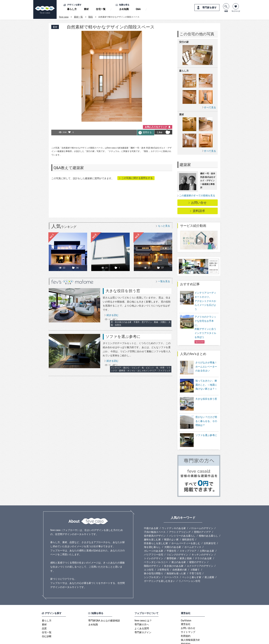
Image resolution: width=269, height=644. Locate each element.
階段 (91, 17)
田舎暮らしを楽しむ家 (156, 527)
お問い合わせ (188, 612)
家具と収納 (186, 542)
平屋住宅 (171, 534)
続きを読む (113, 315)
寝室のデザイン (198, 546)
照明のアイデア (202, 516)
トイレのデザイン (154, 542)
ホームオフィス (193, 531)
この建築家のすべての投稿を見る (197, 195)
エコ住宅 (149, 553)
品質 (44, 612)
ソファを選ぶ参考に (123, 337)
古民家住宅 (210, 527)
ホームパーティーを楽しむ (186, 527)
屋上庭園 (209, 561)
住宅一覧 (101, 9)
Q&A (138, 9)
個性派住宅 (188, 523)
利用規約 (186, 620)
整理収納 (171, 542)
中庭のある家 (151, 512)
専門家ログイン (143, 616)
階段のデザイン (152, 549)
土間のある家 (207, 534)
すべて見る (210, 107)
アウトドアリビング (180, 516)
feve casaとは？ (143, 604)
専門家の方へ (142, 608)
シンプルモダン (152, 561)
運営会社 (186, 608)
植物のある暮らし (208, 519)
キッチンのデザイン (202, 538)
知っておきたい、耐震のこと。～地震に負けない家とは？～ (206, 382)
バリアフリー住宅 (154, 538)
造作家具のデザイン (155, 519)
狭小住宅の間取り (154, 557)
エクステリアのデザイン (200, 549)
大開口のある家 (173, 531)
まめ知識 (124, 9)
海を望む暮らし (152, 531)
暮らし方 (72, 9)
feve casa (64, 17)
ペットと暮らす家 (192, 561)
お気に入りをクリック (156, 127)
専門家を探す (209, 8)
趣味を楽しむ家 (152, 523)
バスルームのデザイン (201, 512)
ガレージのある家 (154, 534)
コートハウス (171, 561)
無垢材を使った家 (176, 557)
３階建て (195, 553)
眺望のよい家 (171, 523)
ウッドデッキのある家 (174, 512)
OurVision (186, 604)
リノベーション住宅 (189, 565)
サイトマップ (188, 616)
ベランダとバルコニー (156, 546)
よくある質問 (142, 612)
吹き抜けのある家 (174, 549)
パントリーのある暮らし (182, 519)
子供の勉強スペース (155, 516)
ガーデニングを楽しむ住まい (160, 565)
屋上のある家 (179, 546)
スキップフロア (188, 534)
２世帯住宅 (163, 553)
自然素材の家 (180, 553)
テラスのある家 (203, 542)
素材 (86, 9)
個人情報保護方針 (190, 623)
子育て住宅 (195, 557)
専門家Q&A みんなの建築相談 (104, 604)
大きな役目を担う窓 (123, 291)
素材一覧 (78, 17)
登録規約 (186, 627)
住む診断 (47, 620)
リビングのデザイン (177, 538)
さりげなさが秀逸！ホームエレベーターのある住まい (206, 367)
